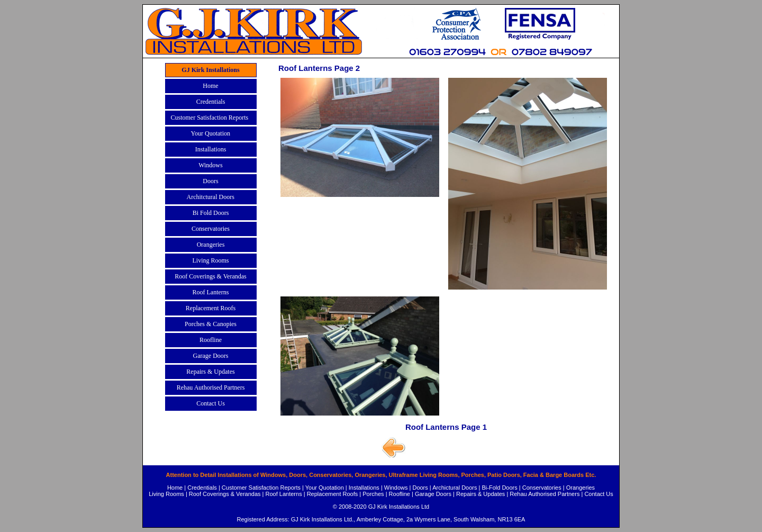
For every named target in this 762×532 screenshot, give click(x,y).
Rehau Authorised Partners (545, 494)
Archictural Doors (455, 488)
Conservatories (542, 488)
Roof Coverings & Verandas (225, 494)
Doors (420, 488)
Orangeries (580, 488)
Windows (396, 488)
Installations (364, 488)
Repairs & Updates (480, 494)
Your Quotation (325, 488)
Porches (373, 494)
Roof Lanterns (284, 494)
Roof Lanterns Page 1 (446, 427)
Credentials (202, 488)
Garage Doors (433, 494)
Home (175, 488)
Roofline (400, 494)
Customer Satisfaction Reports (261, 488)
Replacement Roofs (333, 494)
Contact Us (598, 494)
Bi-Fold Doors (500, 488)
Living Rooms (166, 494)
